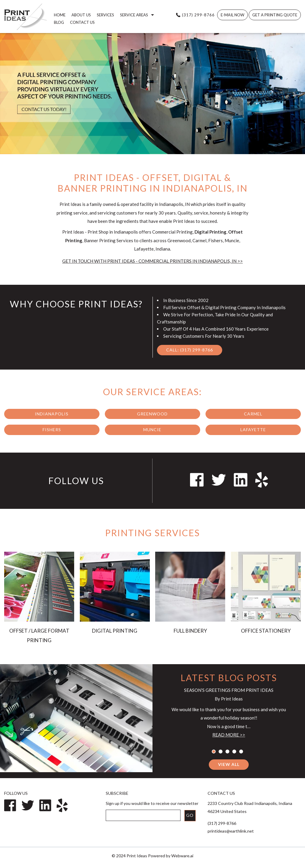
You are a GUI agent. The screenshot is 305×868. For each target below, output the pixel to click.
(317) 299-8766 (198, 15)
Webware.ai (182, 856)
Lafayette (253, 430)
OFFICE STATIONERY (266, 631)
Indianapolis (52, 414)
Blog (59, 22)
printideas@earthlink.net (231, 831)
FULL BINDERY (190, 631)
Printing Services (152, 533)
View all (229, 764)
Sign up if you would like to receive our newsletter (152, 803)
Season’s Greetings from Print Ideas (229, 690)
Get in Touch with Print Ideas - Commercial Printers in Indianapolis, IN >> (152, 261)
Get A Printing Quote (275, 15)
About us (81, 15)
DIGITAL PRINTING (115, 631)
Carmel (253, 414)
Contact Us (82, 22)
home (60, 15)
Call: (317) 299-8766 (190, 350)
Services (105, 15)
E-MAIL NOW (232, 15)
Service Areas (134, 15)
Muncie (152, 430)
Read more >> (229, 735)
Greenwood (152, 414)
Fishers (52, 430)
